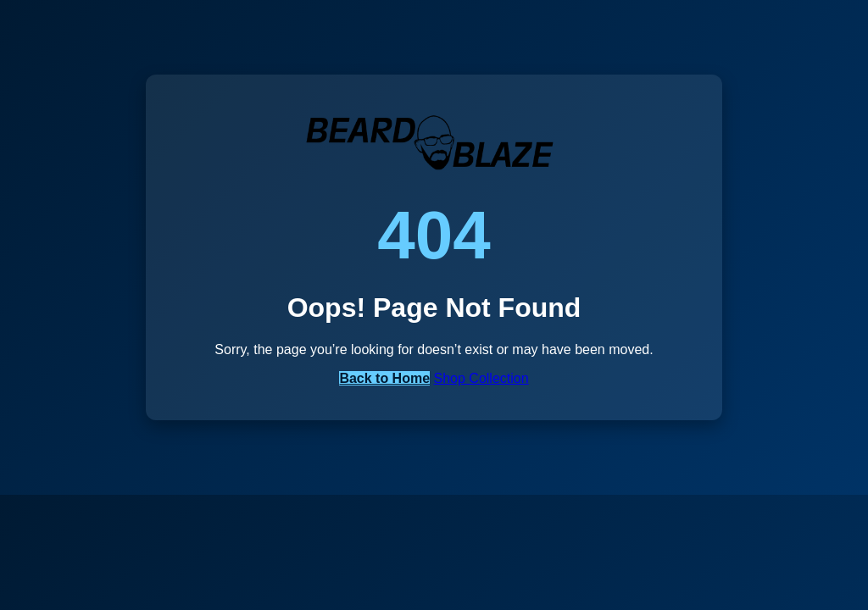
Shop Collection (481, 378)
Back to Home (384, 378)
